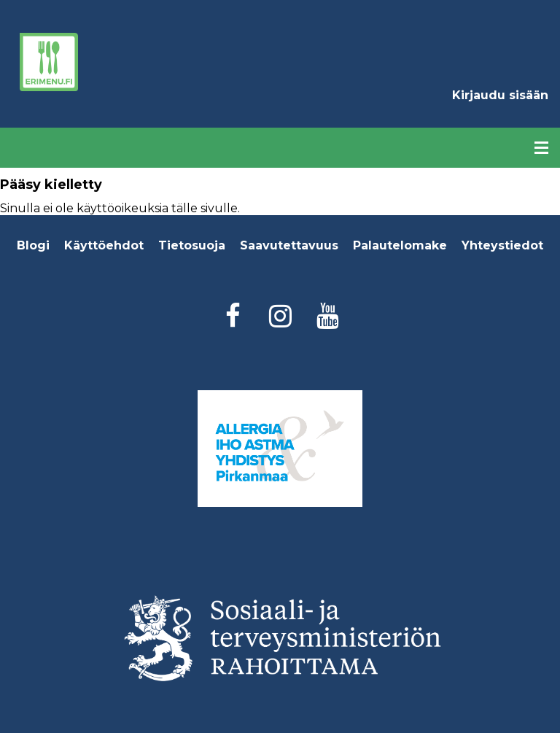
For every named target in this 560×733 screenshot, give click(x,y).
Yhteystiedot (502, 245)
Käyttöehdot (104, 245)
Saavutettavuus (289, 245)
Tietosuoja (192, 245)
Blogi (33, 245)
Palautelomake (400, 245)
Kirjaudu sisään (500, 95)
